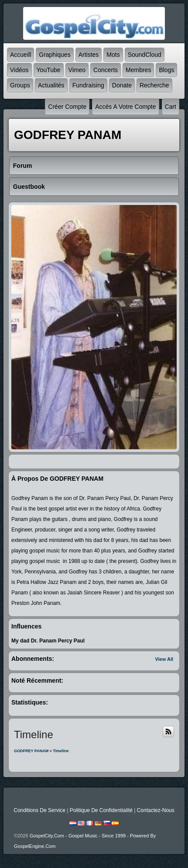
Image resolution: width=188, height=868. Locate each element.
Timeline (61, 751)
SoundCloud (145, 55)
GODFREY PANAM (31, 751)
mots (113, 55)
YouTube (49, 70)
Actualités (51, 85)
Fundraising (88, 85)
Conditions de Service (39, 810)
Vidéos (19, 70)
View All (164, 659)
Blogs (166, 70)
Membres (138, 70)
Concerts (106, 70)
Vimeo (77, 70)
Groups (20, 85)
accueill (21, 55)
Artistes (89, 55)
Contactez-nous (156, 810)
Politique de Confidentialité (101, 810)
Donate (122, 85)
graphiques (55, 55)
